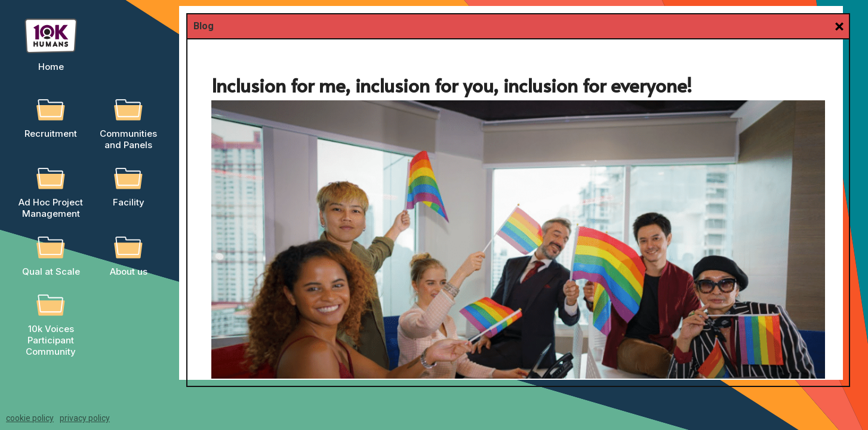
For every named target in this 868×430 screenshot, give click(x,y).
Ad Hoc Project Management (51, 208)
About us (129, 271)
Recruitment (51, 133)
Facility (129, 202)
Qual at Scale (51, 271)
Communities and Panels (128, 139)
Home (51, 67)
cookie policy (30, 418)
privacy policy (85, 418)
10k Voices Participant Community (51, 340)
